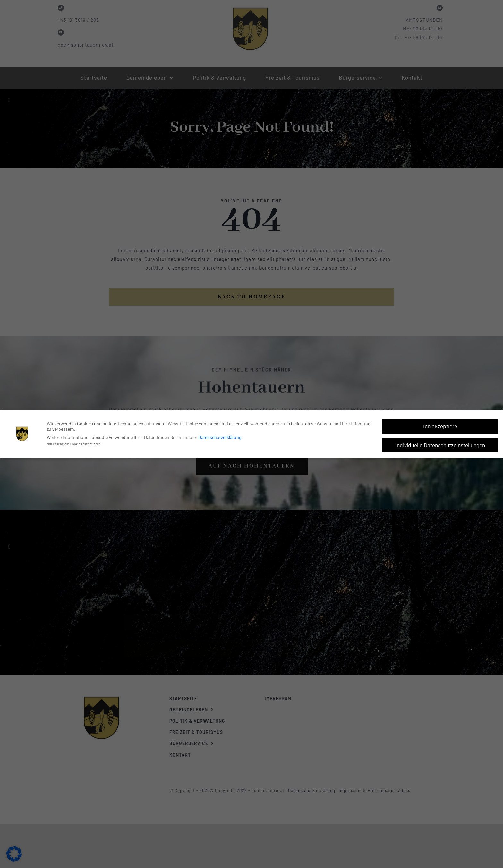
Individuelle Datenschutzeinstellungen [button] (440, 444)
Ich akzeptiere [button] (440, 425)
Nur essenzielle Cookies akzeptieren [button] (74, 443)
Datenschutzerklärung (220, 437)
